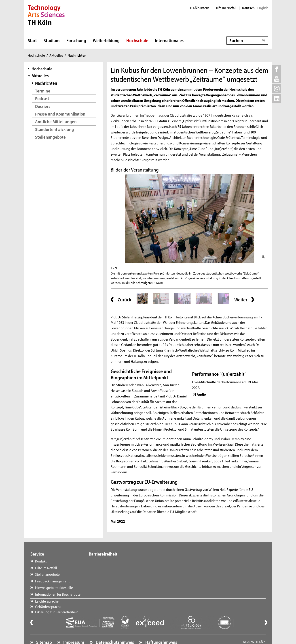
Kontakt (41, 561)
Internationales (169, 40)
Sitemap (44, 630)
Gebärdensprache (106, 568)
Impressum (73, 630)
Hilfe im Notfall (226, 8)
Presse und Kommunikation (60, 114)
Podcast (42, 98)
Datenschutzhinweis (114, 630)
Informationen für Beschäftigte (58, 594)
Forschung (76, 40)
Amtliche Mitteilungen (56, 121)
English (263, 8)
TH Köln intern (199, 8)
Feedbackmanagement (52, 581)
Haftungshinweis (161, 630)
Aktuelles (56, 55)
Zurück (124, 300)
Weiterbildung (106, 40)
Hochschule (137, 40)
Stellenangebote (50, 137)
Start (32, 40)
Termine (43, 91)
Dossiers (43, 106)
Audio (201, 394)
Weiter (241, 300)
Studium (52, 40)
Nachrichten (46, 83)
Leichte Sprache (105, 561)
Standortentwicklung (55, 129)
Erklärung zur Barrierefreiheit (115, 574)
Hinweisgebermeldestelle (54, 587)
